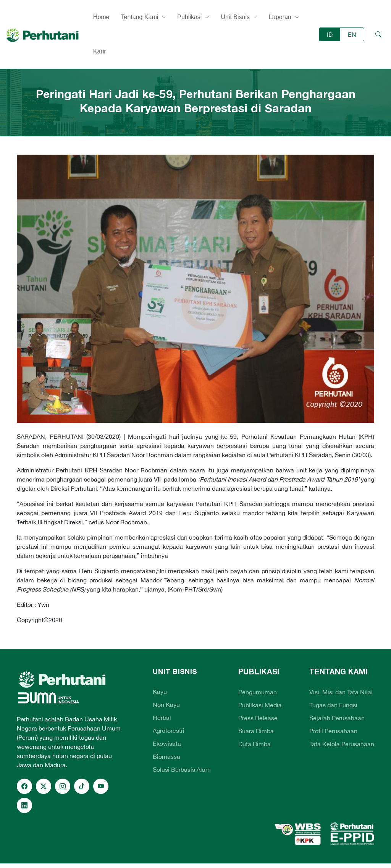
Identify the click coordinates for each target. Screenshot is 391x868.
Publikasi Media (260, 705)
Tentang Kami (140, 17)
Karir (100, 51)
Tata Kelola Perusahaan (342, 744)
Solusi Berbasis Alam (182, 769)
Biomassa (166, 756)
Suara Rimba (256, 731)
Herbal (162, 718)
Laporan (280, 17)
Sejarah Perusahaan (337, 718)
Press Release (258, 718)
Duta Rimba (254, 744)
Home (101, 17)
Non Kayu (166, 705)
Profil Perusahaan (333, 731)
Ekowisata (167, 744)
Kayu (160, 692)
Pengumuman (258, 692)
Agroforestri (169, 731)
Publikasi (189, 17)
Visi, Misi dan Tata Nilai (341, 692)
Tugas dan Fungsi (333, 705)
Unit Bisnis (235, 17)
